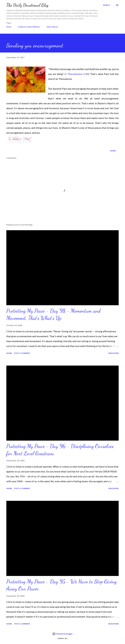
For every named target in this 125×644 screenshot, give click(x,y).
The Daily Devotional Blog (27, 5)
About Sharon (52, 27)
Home (9, 27)
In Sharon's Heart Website (29, 27)
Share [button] (113, 151)
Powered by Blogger (62, 634)
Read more (114, 353)
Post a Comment (22, 353)
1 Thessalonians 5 (75, 74)
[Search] (106, 5)
